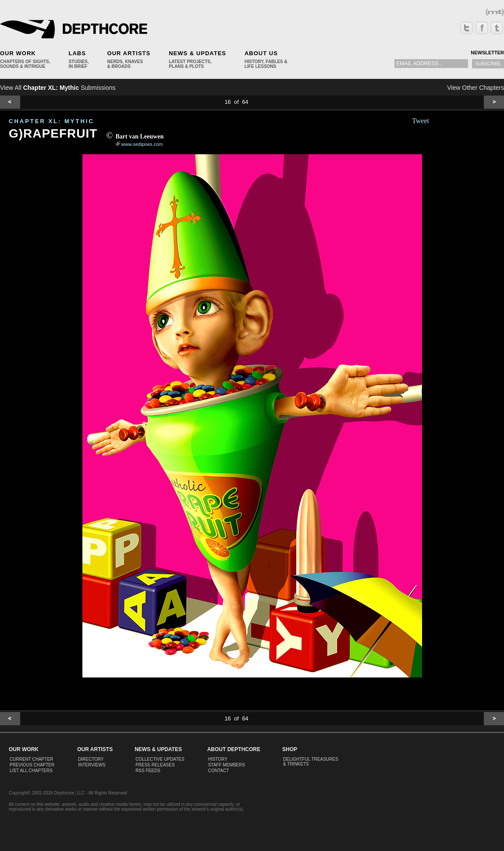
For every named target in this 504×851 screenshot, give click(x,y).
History (218, 759)
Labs (77, 53)
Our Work (18, 53)
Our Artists (129, 53)
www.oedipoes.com (142, 144)
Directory (91, 759)
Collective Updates (160, 759)
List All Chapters (31, 771)
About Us (261, 53)
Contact (219, 771)
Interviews (92, 765)
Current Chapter (31, 759)
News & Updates (197, 53)
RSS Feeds (148, 771)
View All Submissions (58, 88)
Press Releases (155, 765)
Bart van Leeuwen (140, 137)
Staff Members (227, 765)
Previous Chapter (32, 765)
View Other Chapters (476, 88)
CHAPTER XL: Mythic (51, 121)
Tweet (421, 121)
